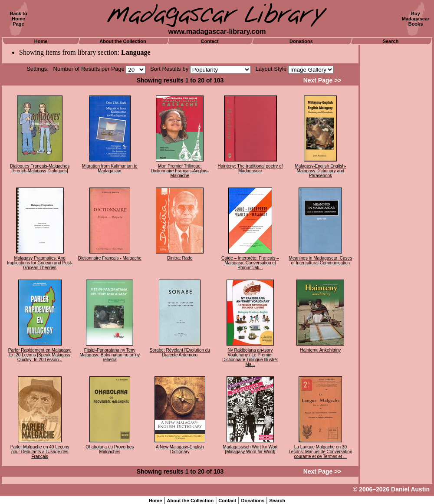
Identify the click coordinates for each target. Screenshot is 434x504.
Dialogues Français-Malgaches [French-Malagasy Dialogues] (40, 168)
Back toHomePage (19, 19)
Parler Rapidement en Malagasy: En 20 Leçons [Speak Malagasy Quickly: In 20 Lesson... (40, 355)
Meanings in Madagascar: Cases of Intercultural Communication (321, 260)
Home (41, 41)
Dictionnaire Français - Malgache (110, 258)
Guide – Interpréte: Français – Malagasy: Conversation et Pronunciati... (250, 263)
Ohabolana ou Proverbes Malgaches (110, 449)
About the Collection (123, 41)
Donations (301, 41)
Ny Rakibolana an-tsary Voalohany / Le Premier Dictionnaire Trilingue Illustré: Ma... (250, 357)
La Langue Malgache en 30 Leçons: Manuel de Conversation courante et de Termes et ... (320, 452)
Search (391, 41)
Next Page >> (322, 80)
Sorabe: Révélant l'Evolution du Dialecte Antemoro (180, 352)
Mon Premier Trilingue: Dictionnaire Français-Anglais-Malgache (180, 171)
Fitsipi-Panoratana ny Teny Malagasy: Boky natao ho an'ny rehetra (110, 355)
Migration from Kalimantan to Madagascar (110, 168)
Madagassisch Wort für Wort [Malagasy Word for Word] (250, 449)
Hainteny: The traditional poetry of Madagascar (250, 168)
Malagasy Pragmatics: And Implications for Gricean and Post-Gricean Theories (40, 263)
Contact (210, 41)
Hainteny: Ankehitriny (320, 350)
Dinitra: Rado (180, 258)
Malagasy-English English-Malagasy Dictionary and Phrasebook (320, 171)
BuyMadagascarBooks (416, 19)
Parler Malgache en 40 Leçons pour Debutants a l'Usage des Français (40, 452)
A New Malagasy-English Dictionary (180, 449)
